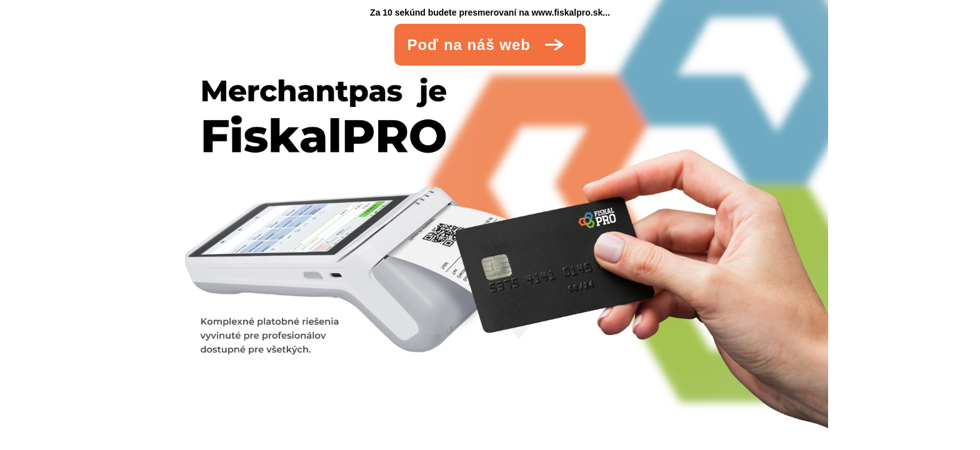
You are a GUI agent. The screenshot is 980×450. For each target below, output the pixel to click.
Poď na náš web (493, 45)
